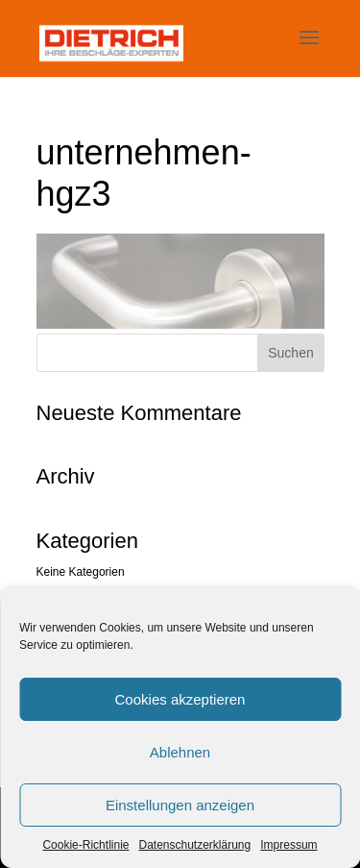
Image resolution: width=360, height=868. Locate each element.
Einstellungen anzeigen (180, 805)
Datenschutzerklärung (194, 845)
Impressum (288, 845)
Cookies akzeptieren (180, 699)
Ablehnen (180, 752)
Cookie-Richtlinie (85, 845)
